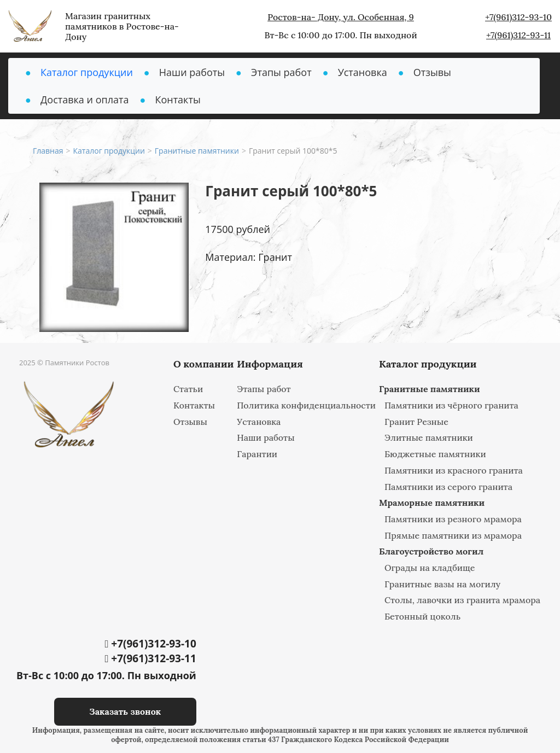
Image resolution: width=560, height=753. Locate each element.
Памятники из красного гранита (454, 470)
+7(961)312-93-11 (518, 35)
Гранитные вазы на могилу (442, 584)
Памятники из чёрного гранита (451, 405)
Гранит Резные (416, 422)
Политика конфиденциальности (306, 405)
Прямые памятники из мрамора (453, 535)
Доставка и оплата (84, 100)
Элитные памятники (429, 437)
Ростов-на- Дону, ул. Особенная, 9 (341, 17)
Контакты (177, 100)
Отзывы (432, 72)
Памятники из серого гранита (448, 487)
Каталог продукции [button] (87, 72)
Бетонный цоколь (422, 616)
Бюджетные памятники (435, 454)
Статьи (188, 389)
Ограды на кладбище (430, 568)
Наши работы (192, 72)
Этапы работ (281, 72)
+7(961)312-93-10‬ (518, 17)
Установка (363, 72)
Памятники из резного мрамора (453, 519)
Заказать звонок (125, 711)
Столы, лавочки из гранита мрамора (462, 600)
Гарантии (257, 454)
